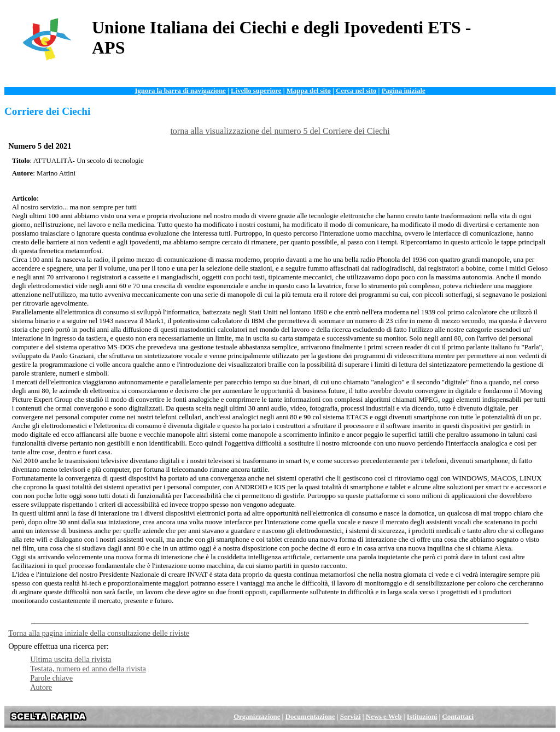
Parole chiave (51, 678)
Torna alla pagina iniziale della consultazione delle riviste (99, 633)
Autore (41, 687)
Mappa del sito (309, 91)
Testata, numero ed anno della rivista (88, 669)
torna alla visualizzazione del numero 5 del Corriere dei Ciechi (280, 131)
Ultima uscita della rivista (71, 659)
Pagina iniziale (404, 91)
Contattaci (458, 717)
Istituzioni (422, 717)
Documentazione (310, 717)
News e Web (384, 717)
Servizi (351, 717)
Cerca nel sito (356, 91)
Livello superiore (256, 91)
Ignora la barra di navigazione (180, 91)
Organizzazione (257, 717)
